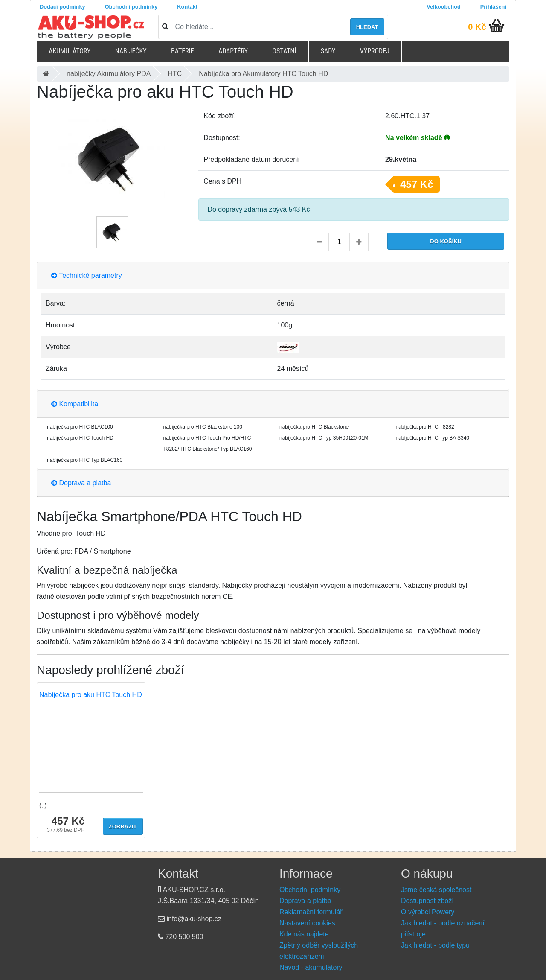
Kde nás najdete (304, 934)
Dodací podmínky (62, 7)
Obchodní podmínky (131, 7)
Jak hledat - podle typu (435, 945)
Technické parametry (87, 276)
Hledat (367, 27)
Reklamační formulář (311, 912)
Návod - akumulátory (311, 967)
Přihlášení (493, 7)
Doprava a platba (81, 483)
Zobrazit (123, 827)
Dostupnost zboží (427, 901)
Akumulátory (70, 51)
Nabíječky (131, 51)
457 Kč (417, 184)
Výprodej (375, 51)
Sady (328, 51)
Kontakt (187, 7)
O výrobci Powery (428, 912)
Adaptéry (233, 51)
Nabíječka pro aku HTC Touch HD (91, 695)
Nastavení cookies (307, 923)
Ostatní (284, 51)
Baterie (183, 51)
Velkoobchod (444, 7)
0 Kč (477, 27)
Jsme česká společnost (436, 890)
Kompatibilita (75, 404)
